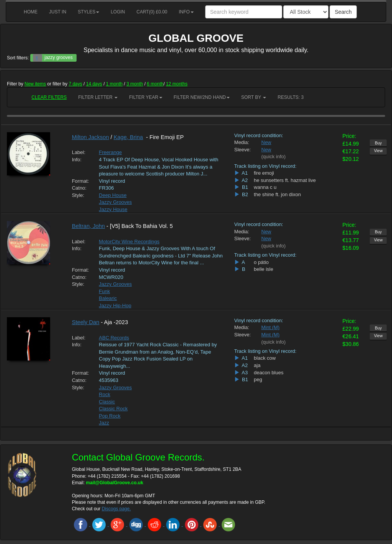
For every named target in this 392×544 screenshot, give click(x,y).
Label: (79, 152)
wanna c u (265, 187)
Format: (80, 181)
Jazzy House (113, 209)
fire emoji (264, 173)
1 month (114, 84)
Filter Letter (98, 97)
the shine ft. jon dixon (277, 194)
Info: (77, 160)
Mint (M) (271, 327)
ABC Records (114, 338)
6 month (155, 84)
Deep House (113, 195)
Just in (58, 12)
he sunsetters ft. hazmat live (285, 180)
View (378, 151)
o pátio (261, 262)
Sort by (254, 97)
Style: (78, 195)
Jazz (104, 423)
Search (343, 12)
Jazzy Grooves (115, 202)
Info (186, 12)
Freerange (110, 152)
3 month (135, 84)
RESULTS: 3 (291, 97)
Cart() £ (152, 12)
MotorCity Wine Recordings (129, 242)
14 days (94, 84)
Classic (107, 402)
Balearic (108, 298)
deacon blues (269, 373)
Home (31, 12)
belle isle (264, 269)
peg (258, 379)
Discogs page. (116, 509)
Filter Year (145, 97)
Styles (88, 12)
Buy (378, 143)
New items (35, 84)
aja (257, 365)
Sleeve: (242, 150)
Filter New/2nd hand (202, 97)
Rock (105, 394)
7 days (75, 84)
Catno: (79, 188)
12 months (177, 84)
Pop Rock (109, 416)
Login (118, 12)
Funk (104, 291)
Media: (242, 142)
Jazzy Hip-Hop (115, 306)
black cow (265, 358)
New (266, 142)
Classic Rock (113, 409)
